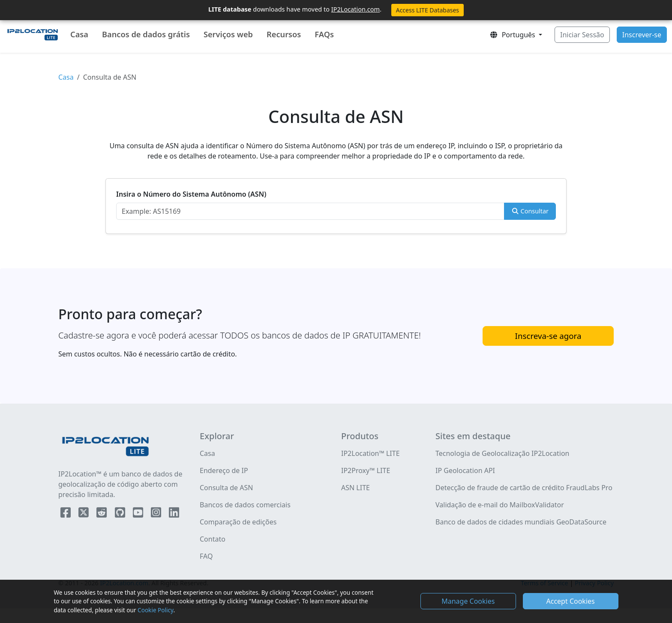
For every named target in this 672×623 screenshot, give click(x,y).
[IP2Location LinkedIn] (174, 514)
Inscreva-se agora (548, 336)
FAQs (324, 34)
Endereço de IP (224, 470)
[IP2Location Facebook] (66, 514)
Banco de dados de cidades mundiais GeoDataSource (521, 522)
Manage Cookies (468, 601)
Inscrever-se (642, 35)
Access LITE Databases (427, 10)
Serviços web (228, 34)
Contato (213, 539)
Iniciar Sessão (582, 35)
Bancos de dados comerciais (245, 505)
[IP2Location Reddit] (102, 514)
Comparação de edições (238, 522)
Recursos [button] (284, 34)
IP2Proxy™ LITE (366, 470)
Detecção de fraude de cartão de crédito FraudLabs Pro (524, 488)
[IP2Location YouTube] (139, 514)
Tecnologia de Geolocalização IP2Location (502, 453)
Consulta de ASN (226, 488)
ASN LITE (355, 488)
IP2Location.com (355, 9)
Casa (79, 34)
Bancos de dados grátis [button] (146, 34)
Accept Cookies (571, 601)
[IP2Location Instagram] (157, 514)
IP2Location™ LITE (370, 453)
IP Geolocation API (465, 470)
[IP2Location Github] (121, 514)
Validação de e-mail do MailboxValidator (500, 505)
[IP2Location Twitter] (84, 514)
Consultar (530, 211)
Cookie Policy (155, 610)
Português (513, 35)
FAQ (206, 556)
